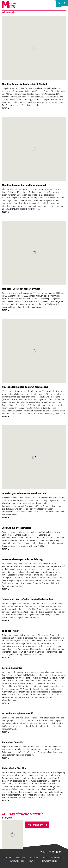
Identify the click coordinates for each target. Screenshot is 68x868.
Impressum (8, 858)
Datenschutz (57, 858)
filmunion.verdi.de (49, 861)
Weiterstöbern (35, 825)
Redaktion (34, 858)
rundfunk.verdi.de (18, 861)
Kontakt (45, 858)
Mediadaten (21, 858)
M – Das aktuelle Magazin (23, 814)
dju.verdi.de (34, 861)
